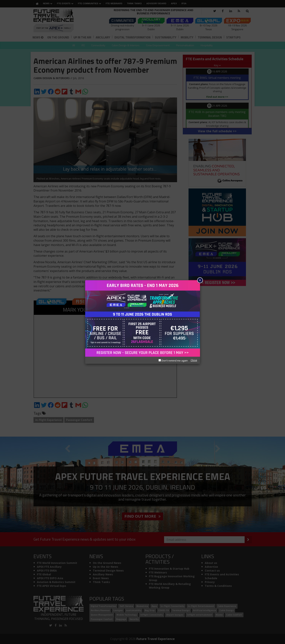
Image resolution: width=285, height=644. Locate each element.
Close (194, 360)
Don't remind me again (173, 361)
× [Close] (200, 280)
